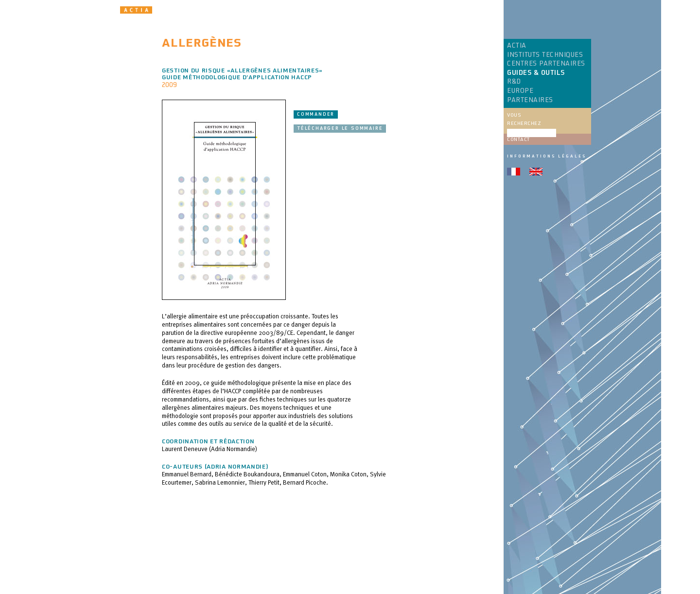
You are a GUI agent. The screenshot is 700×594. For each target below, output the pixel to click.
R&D (514, 82)
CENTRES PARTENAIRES (546, 64)
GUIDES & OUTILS (536, 73)
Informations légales (547, 156)
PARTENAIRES (530, 100)
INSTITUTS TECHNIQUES (545, 55)
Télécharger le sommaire (340, 128)
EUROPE (520, 91)
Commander (316, 114)
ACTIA (517, 46)
